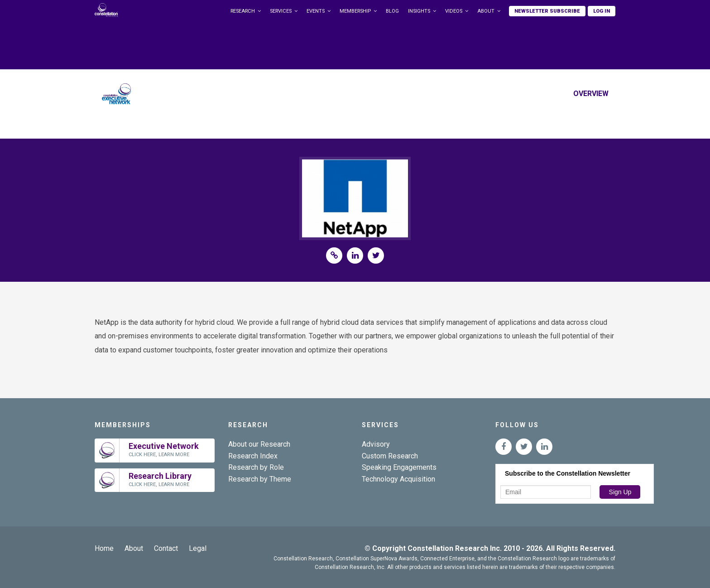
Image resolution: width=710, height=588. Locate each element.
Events (316, 11)
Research (243, 11)
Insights (419, 11)
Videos (454, 11)
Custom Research (390, 456)
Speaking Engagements (399, 467)
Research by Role (256, 467)
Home (104, 548)
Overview (591, 94)
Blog (392, 11)
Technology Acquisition (398, 479)
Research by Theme (260, 479)
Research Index (253, 456)
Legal (198, 548)
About (486, 11)
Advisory (376, 444)
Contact (166, 548)
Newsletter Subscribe (547, 11)
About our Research (259, 444)
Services (281, 11)
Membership (355, 11)
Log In (602, 11)
